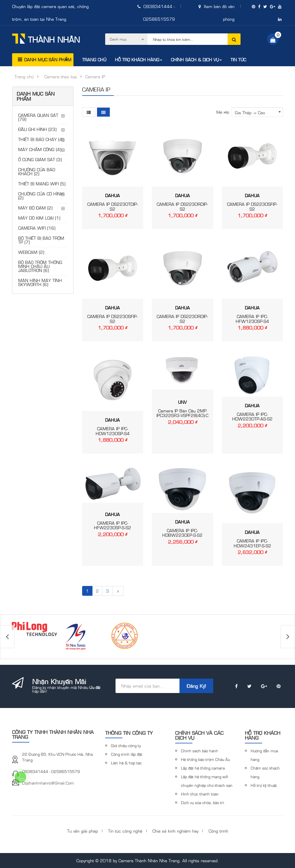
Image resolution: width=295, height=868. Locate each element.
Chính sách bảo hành (199, 751)
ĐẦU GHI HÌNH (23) (37, 129)
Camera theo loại (61, 77)
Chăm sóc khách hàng (265, 772)
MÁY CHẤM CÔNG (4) (40, 149)
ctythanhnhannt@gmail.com (48, 783)
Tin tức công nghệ (125, 831)
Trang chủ (24, 77)
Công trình (218, 831)
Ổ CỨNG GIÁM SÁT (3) (40, 159)
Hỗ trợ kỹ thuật (264, 785)
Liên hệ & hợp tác (126, 763)
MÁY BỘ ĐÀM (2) (35, 208)
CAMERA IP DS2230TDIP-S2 (113, 206)
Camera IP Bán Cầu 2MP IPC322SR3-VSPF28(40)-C (182, 413)
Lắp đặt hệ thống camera (203, 768)
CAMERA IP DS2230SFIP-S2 (252, 206)
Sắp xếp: (223, 112)
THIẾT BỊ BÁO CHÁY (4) (41, 139)
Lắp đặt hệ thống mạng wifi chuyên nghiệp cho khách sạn (207, 781)
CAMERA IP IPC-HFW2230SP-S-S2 (112, 525)
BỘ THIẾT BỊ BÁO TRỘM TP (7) (41, 240)
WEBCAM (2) (31, 252)
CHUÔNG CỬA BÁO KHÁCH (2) (37, 171)
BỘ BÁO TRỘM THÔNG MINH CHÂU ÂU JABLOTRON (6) (40, 266)
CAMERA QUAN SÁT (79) (38, 117)
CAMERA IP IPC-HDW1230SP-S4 (113, 431)
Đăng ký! (196, 686)
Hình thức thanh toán (200, 794)
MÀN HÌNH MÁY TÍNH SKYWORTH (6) (40, 282)
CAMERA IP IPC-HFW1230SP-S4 (252, 319)
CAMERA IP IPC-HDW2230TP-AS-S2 (252, 416)
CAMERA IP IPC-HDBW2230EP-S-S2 (182, 533)
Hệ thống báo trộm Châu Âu (205, 759)
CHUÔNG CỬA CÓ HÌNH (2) (41, 196)
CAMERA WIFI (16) (37, 228)
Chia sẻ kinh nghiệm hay (175, 831)
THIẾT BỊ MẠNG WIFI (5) (42, 183)
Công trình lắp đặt (127, 754)
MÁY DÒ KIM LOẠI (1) (39, 218)
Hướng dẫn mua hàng (264, 755)
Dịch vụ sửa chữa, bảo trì (203, 802)
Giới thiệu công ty (126, 745)
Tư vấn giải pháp (83, 831)
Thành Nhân (46, 39)
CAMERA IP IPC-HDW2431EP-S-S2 (252, 543)
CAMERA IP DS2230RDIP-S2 (182, 206)
